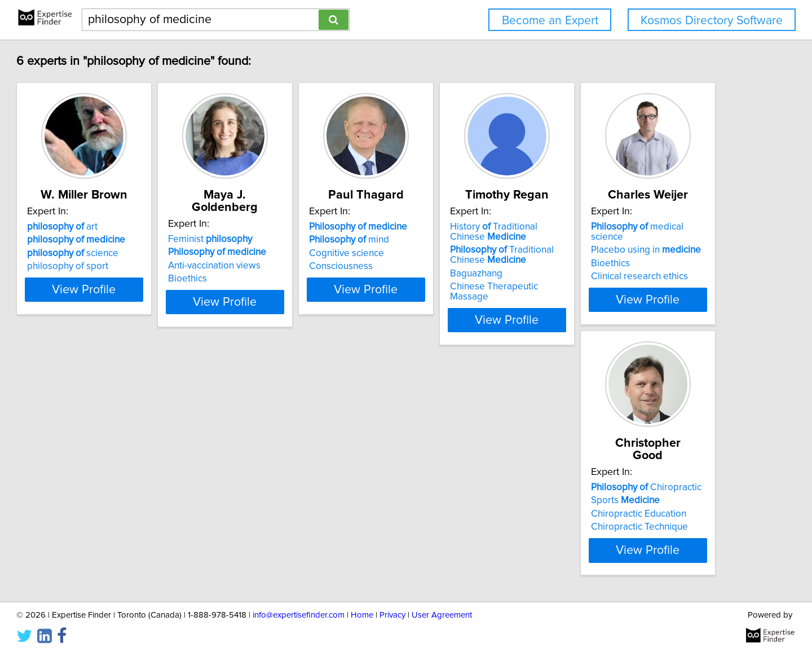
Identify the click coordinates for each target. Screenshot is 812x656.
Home (362, 633)
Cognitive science (454, 253)
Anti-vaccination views (294, 253)
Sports (282, 498)
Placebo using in (133, 498)
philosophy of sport (119, 266)
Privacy (392, 633)
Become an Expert (550, 21)
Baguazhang (612, 274)
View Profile (150, 310)
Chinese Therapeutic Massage (650, 287)
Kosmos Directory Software (712, 21)
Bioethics (267, 266)
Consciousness (449, 266)
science (124, 253)
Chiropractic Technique (296, 525)
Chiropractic (303, 485)
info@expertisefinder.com (299, 633)
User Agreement (442, 633)
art (114, 227)
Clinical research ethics (127, 525)
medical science (142, 485)
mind (457, 240)
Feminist (290, 227)
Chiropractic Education (295, 512)
